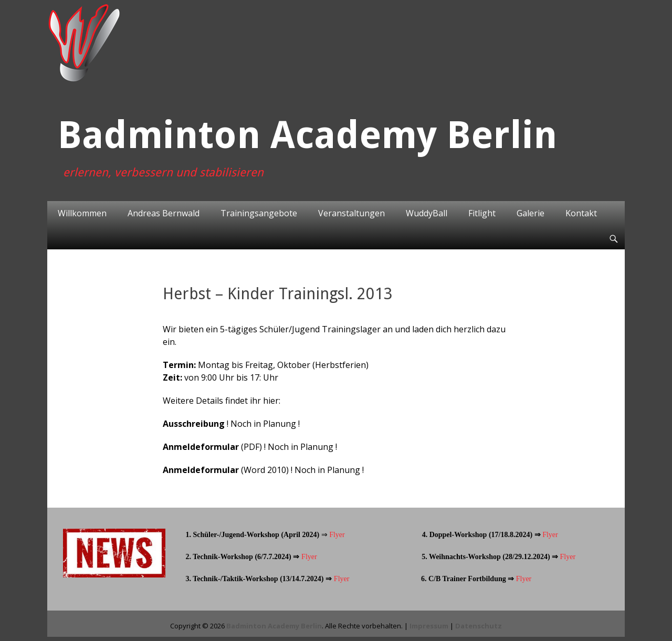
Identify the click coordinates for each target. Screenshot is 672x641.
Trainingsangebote (259, 213)
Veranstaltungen (351, 213)
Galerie (531, 213)
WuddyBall (427, 213)
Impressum (429, 626)
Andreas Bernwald (164, 213)
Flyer (336, 535)
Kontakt (581, 213)
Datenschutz (479, 626)
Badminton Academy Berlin (307, 135)
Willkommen (82, 213)
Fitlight (482, 213)
